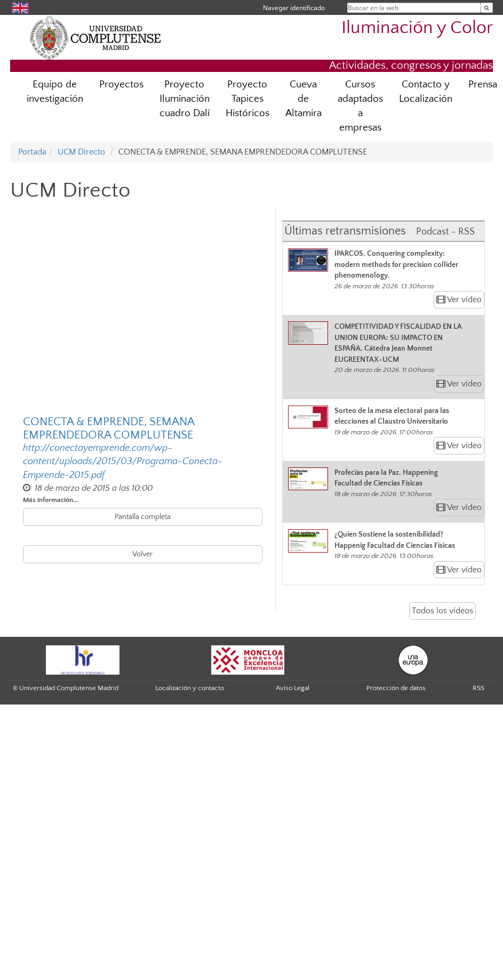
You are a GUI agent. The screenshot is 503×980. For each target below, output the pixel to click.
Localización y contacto (190, 688)
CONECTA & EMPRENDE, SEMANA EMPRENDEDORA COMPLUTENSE (109, 428)
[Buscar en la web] (487, 8)
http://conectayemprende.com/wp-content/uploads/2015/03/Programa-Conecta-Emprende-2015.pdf (123, 461)
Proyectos (121, 84)
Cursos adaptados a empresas (360, 106)
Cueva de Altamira (304, 99)
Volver (142, 554)
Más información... (50, 500)
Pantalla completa (143, 517)
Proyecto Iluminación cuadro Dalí (185, 99)
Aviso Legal (293, 688)
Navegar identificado (294, 8)
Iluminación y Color (417, 28)
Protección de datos (396, 688)
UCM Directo (81, 152)
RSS (478, 688)
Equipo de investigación (55, 92)
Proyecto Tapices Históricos (247, 99)
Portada (32, 152)
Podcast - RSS (445, 232)
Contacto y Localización (426, 92)
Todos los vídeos (442, 611)
